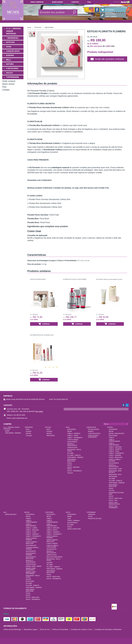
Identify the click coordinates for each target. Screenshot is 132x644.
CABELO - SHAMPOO (74, 434)
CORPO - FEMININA (115, 455)
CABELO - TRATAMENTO (75, 438)
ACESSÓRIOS (72, 429)
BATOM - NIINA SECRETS (117, 434)
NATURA (10, 64)
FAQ (89, 2)
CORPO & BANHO (73, 440)
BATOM (70, 431)
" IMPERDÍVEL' (13, 38)
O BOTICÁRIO (12, 68)
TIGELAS (70, 473)
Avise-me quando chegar (107, 59)
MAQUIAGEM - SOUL (115, 475)
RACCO (9, 73)
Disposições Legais (30, 629)
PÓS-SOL (112, 491)
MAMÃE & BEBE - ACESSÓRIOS (31, 569)
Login (107, 16)
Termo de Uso (45, 629)
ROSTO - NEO (113, 500)
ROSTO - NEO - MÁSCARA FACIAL (114, 503)
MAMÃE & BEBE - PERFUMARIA (31, 573)
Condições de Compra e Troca (81, 629)
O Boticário (29, 436)
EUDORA (10, 55)
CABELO (111, 438)
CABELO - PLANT (31, 532)
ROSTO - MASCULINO (116, 498)
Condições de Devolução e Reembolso (108, 629)
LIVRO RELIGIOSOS (94, 434)
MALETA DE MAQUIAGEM (54, 557)
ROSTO (70, 465)
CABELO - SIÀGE (114, 451)
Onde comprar (37, 2)
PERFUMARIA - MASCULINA (113, 486)
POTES (90, 517)
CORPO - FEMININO (73, 521)
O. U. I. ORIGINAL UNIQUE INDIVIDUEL (14, 31)
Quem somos (57, 2)
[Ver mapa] (39, 411)
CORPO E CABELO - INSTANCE (115, 460)
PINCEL (70, 463)
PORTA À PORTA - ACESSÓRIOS (93, 436)
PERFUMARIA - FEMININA (117, 483)
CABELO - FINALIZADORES (114, 444)
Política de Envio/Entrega (12, 629)
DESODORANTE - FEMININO (31, 554)
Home (29, 27)
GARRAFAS (92, 514)
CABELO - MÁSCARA (115, 447)
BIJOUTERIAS (113, 436)
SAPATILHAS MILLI (11, 514)
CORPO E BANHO (52, 543)
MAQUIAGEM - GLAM (115, 469)
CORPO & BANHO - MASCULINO (32, 543)
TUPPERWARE (13, 77)
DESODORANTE (72, 442)
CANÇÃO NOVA (13, 51)
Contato (75, 2)
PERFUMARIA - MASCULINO (72, 460)
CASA (69, 519)
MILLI (8, 60)
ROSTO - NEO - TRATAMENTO (113, 507)
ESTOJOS (10, 42)
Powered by (122, 2)
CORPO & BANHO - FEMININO (32, 539)
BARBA (7, 431)
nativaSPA (50, 563)
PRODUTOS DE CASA (95, 519)
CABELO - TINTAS (73, 436)
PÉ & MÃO (70, 453)
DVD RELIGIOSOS (94, 429)
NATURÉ (28, 579)
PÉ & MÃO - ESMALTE (74, 455)
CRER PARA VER (31, 546)
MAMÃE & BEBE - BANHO (34, 566)
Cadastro (114, 16)
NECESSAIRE (113, 477)
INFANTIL (91, 431)
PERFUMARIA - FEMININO (13, 433)
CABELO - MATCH (52, 530)
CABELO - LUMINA (31, 528)
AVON (9, 47)
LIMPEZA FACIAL (72, 448)
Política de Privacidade (60, 629)
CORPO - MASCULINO (116, 457)
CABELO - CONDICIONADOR (114, 441)
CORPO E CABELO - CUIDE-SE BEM (53, 546)
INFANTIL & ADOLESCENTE (72, 445)
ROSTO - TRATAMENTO (74, 471)
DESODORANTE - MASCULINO (31, 558)
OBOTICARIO (49, 27)
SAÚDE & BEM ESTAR (74, 529)
